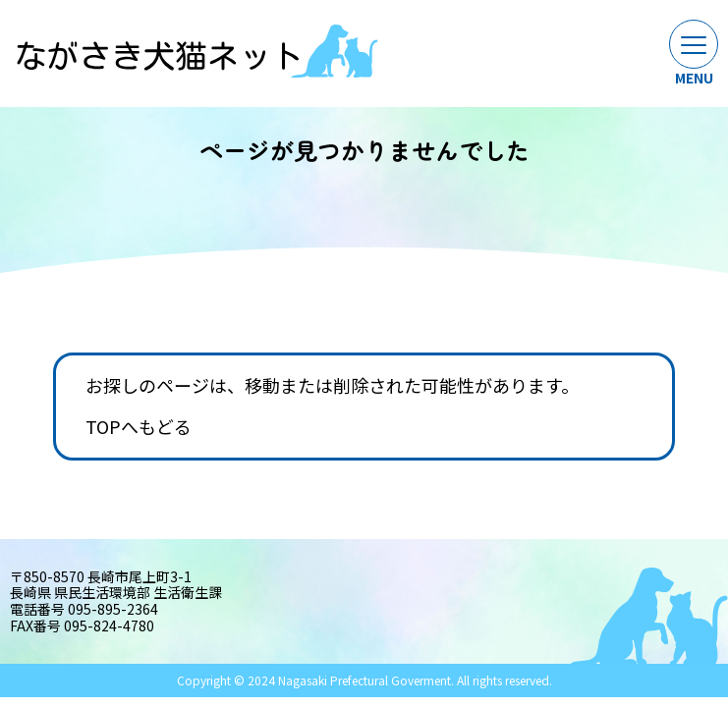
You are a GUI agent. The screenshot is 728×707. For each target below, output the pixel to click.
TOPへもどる (139, 427)
